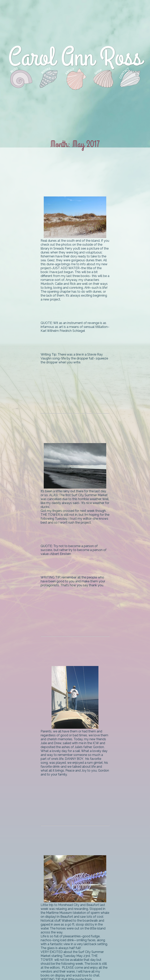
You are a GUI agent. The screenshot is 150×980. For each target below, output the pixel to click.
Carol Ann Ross (75, 58)
